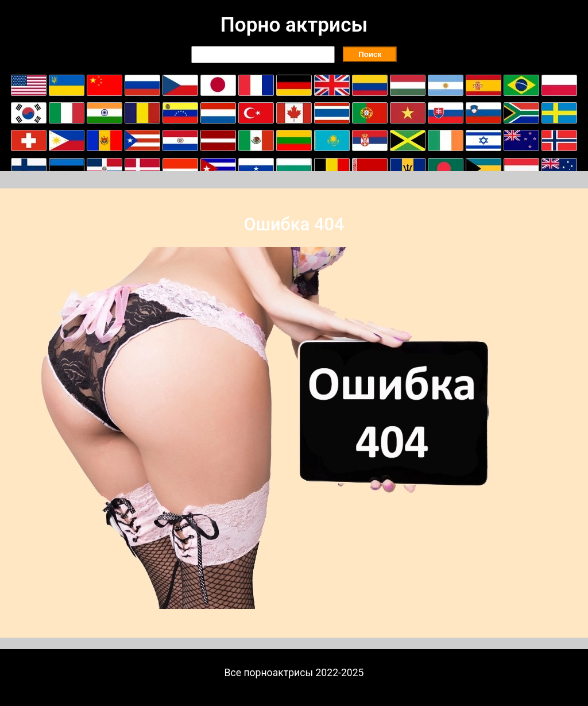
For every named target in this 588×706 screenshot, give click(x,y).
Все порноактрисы (269, 673)
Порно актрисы (294, 25)
